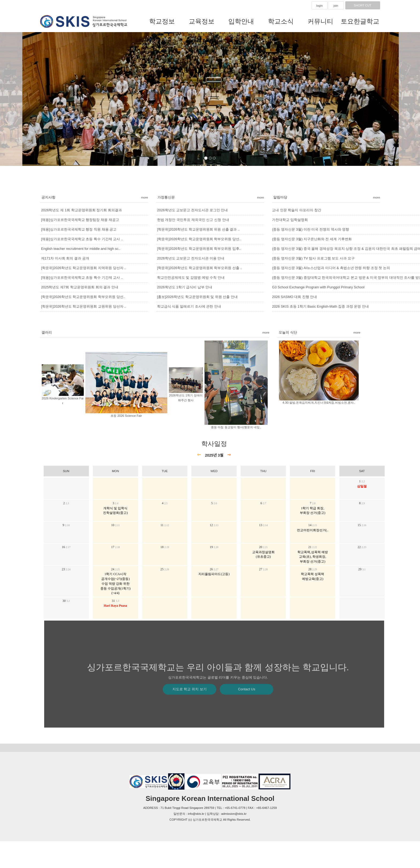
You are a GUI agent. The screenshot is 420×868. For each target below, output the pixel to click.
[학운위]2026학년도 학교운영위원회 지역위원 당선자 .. (84, 268)
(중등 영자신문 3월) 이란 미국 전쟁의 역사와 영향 (311, 229)
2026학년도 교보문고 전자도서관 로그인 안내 (192, 210)
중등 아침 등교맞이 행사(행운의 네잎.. (236, 427)
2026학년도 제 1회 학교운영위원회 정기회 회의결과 (82, 210)
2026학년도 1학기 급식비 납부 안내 (185, 287)
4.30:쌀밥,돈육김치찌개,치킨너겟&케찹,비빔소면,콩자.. (319, 403)
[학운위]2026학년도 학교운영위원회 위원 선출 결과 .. (198, 229)
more (145, 197)
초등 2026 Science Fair (126, 416)
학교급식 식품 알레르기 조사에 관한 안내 (189, 306)
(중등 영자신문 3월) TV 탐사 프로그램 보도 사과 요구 (313, 258)
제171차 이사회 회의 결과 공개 (65, 258)
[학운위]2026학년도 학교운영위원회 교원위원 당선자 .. (84, 306)
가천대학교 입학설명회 (290, 220)
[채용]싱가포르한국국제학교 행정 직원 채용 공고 (79, 229)
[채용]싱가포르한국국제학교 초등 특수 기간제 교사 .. (82, 239)
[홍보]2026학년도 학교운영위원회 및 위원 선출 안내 (197, 297)
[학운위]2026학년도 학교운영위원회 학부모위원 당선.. (83, 297)
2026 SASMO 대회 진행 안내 (294, 297)
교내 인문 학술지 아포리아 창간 (296, 210)
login (319, 6)
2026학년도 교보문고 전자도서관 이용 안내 (191, 258)
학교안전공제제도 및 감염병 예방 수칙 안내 (191, 278)
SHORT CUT (363, 5)
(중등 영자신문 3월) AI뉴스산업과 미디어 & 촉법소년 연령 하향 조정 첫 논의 (331, 268)
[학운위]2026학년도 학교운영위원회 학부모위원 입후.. (199, 249)
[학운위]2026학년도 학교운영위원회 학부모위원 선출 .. (200, 268)
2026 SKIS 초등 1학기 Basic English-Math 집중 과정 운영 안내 (320, 306)
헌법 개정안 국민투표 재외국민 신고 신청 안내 (193, 220)
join (336, 6)
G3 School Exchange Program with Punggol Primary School (318, 287)
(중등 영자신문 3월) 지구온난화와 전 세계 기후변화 (312, 239)
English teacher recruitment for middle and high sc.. (81, 249)
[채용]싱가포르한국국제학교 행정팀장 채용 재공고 (80, 220)
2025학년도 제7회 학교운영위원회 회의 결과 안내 (80, 287)
